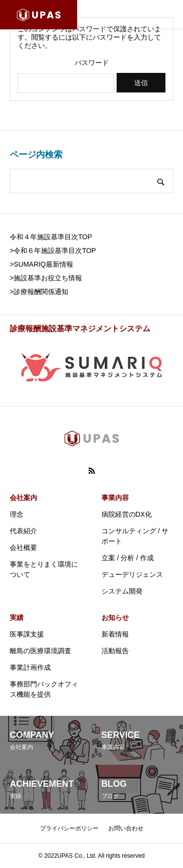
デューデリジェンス (132, 574)
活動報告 (115, 651)
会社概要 (23, 548)
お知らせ (115, 617)
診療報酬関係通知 (41, 292)
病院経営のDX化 (127, 514)
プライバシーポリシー (69, 828)
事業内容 (115, 498)
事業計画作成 (30, 667)
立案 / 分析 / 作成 (128, 558)
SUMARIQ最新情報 (43, 264)
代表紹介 (23, 531)
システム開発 (122, 591)
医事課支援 (27, 634)
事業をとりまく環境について (44, 569)
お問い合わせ (126, 828)
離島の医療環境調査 (41, 651)
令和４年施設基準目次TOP (51, 237)
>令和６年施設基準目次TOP (53, 251)
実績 (17, 617)
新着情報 (115, 634)
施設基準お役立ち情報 (48, 278)
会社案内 (23, 498)
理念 (17, 514)
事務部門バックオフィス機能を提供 (44, 689)
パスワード (92, 63)
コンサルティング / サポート (135, 536)
